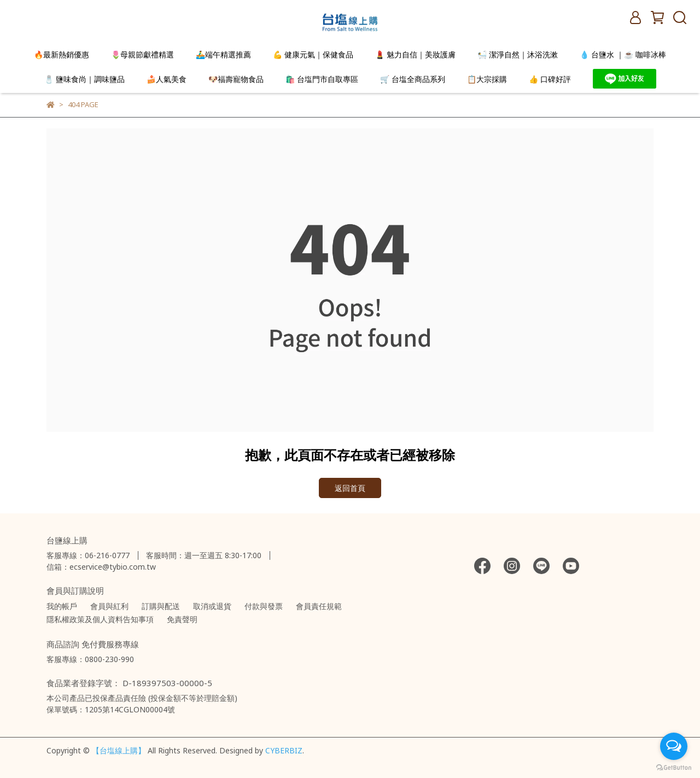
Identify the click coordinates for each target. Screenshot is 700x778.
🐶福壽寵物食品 (236, 79)
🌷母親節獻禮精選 (142, 54)
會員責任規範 (319, 606)
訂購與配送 (161, 606)
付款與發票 (264, 606)
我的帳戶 (62, 606)
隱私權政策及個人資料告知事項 (100, 619)
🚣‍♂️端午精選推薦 (223, 54)
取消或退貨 (212, 606)
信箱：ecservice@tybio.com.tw (101, 567)
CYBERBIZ (284, 750)
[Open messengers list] (674, 746)
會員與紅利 (109, 606)
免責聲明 (182, 619)
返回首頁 (350, 488)
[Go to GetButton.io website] (674, 767)
